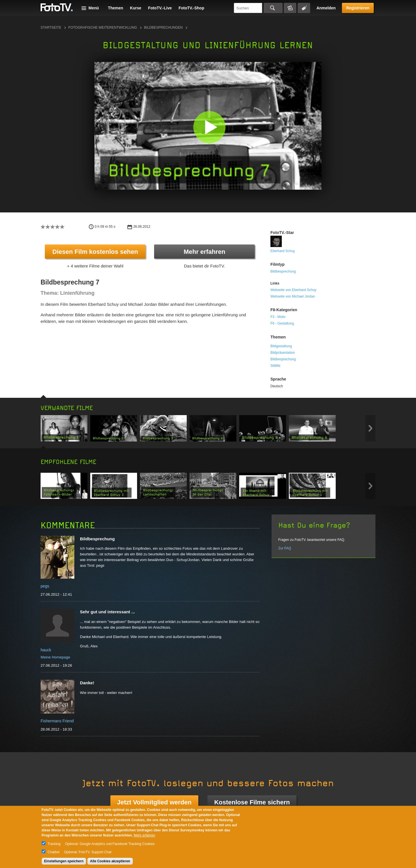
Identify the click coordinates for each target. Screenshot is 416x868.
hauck (46, 650)
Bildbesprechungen (163, 28)
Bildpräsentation (283, 353)
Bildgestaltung (281, 346)
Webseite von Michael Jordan (293, 296)
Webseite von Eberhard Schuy (293, 290)
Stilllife (275, 366)
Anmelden (326, 8)
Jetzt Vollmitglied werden (154, 802)
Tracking (54, 844)
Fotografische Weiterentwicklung (103, 28)
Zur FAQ (285, 548)
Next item (370, 428)
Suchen (273, 8)
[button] (209, 127)
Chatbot (54, 852)
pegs (45, 586)
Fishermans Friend (57, 721)
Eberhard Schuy (283, 251)
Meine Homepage (55, 657)
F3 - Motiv (278, 317)
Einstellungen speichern (64, 861)
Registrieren (358, 8)
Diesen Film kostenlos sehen (95, 252)
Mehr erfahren (204, 252)
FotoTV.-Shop (191, 8)
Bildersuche (290, 8)
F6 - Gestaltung (282, 323)
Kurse (136, 8)
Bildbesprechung (283, 271)
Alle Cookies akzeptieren (110, 861)
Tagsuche (304, 8)
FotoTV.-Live (160, 8)
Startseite (51, 28)
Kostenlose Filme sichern (252, 802)
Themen (115, 8)
